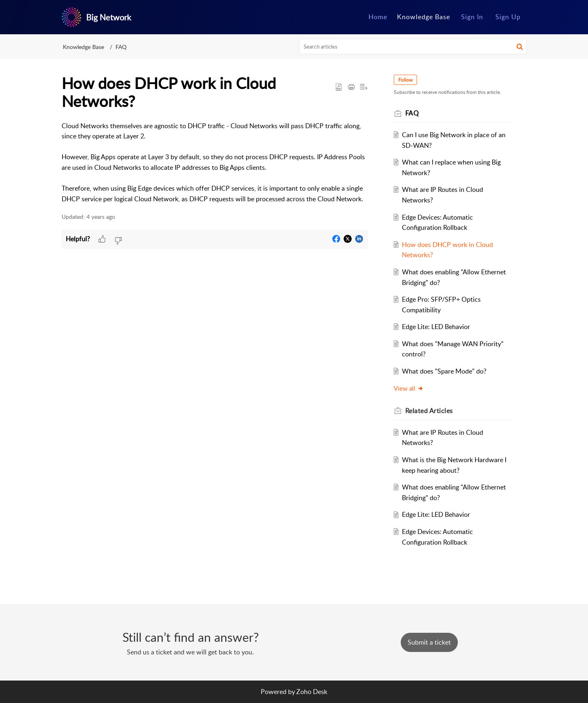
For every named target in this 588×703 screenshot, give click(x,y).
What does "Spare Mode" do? (444, 371)
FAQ (121, 47)
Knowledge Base (83, 47)
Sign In (472, 17)
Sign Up (508, 17)
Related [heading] (429, 411)
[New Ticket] (429, 642)
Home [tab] (378, 17)
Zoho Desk (312, 692)
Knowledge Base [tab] (424, 17)
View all (409, 388)
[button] (520, 47)
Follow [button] (405, 80)
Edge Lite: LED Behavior (436, 327)
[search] (413, 47)
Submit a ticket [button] (429, 642)
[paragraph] (215, 163)
